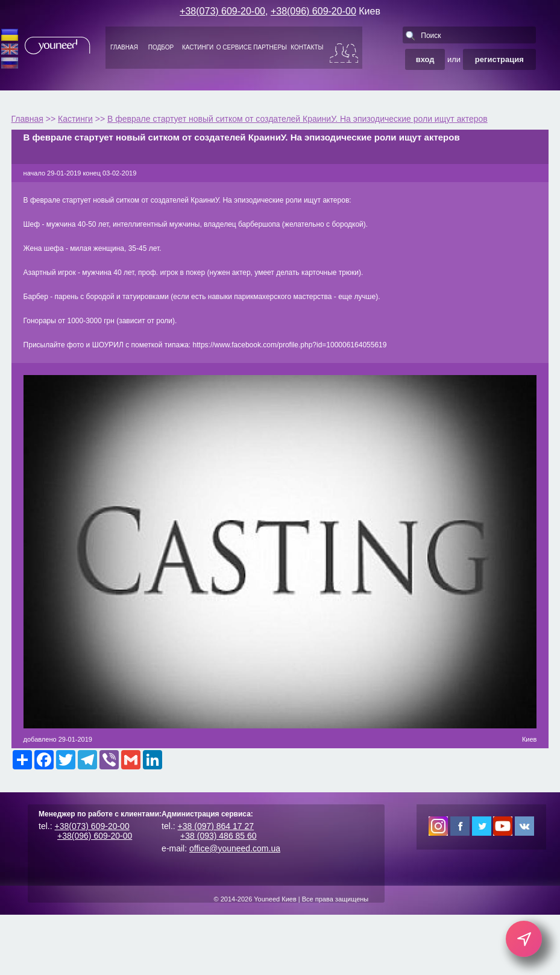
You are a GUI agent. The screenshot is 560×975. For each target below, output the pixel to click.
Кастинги (75, 119)
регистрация (499, 59)
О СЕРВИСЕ (234, 47)
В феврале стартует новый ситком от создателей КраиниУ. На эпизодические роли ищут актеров (297, 119)
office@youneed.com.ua (235, 848)
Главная (27, 119)
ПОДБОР (161, 47)
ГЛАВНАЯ (124, 47)
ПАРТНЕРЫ (270, 47)
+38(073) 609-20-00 (222, 11)
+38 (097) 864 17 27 (216, 826)
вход (425, 59)
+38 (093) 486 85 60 (219, 836)
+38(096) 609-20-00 (313, 11)
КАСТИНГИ (198, 47)
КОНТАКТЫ (307, 47)
